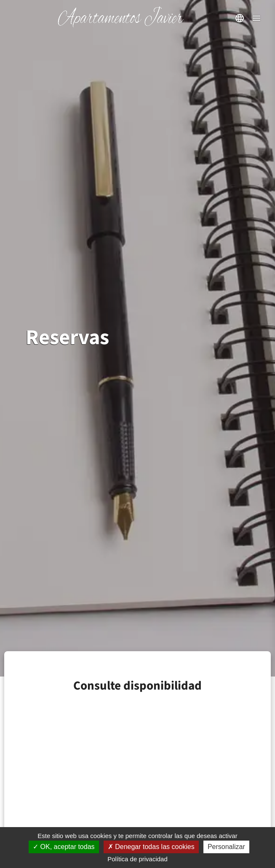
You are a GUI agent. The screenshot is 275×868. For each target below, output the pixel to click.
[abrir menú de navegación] (256, 18)
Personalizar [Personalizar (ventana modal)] (226, 847)
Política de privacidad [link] (137, 859)
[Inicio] (121, 25)
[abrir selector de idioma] (240, 18)
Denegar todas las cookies (151, 847)
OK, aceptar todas (64, 847)
